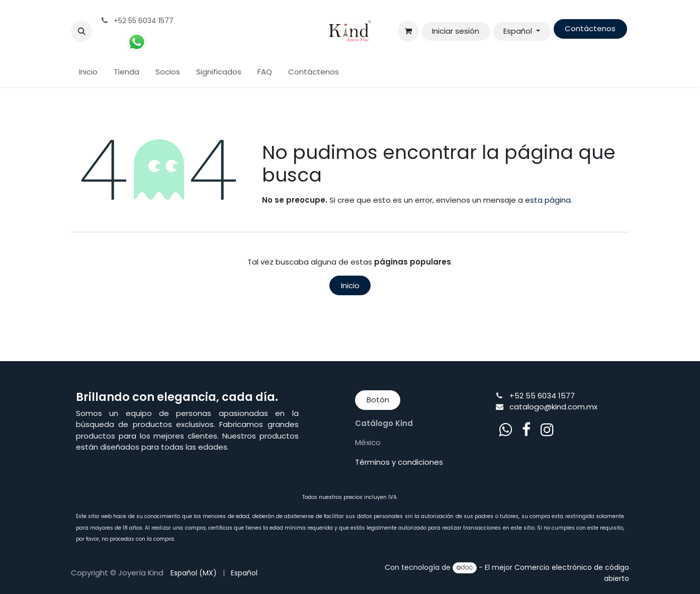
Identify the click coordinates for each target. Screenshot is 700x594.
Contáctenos (590, 28)
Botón (378, 400)
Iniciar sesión (456, 31)
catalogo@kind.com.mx (553, 407)
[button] (81, 31)
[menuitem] (88, 72)
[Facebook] (526, 430)
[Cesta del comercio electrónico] (408, 31)
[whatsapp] (505, 430)
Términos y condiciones (399, 462)
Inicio (350, 285)
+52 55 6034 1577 (542, 396)
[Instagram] (547, 430)
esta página (548, 200)
